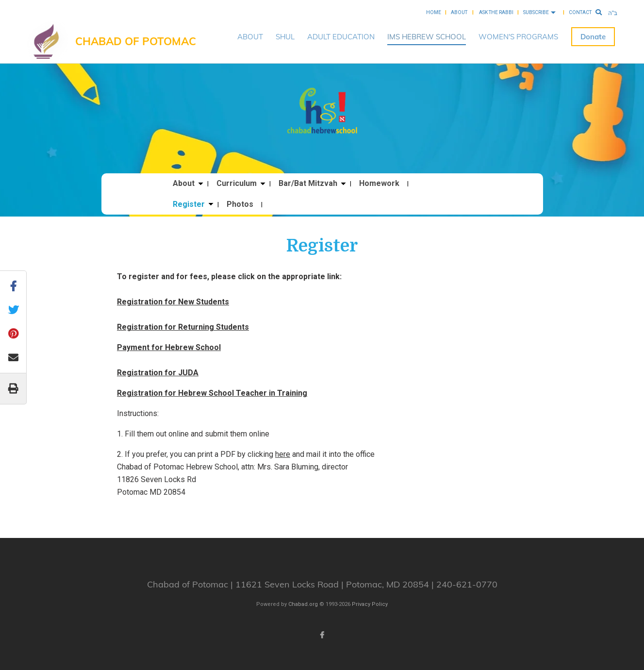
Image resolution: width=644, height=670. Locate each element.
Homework (379, 184)
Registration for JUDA (158, 373)
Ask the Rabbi (496, 12)
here (283, 454)
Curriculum (237, 184)
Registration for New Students (173, 302)
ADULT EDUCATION (341, 37)
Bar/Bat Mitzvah (308, 184)
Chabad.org (303, 604)
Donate (593, 37)
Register (189, 204)
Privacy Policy (370, 604)
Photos (240, 204)
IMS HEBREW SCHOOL (427, 37)
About (459, 12)
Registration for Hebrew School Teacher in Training (212, 393)
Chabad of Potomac (136, 41)
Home (434, 12)
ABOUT (250, 37)
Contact (580, 12)
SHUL (285, 37)
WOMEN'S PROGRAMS (518, 37)
